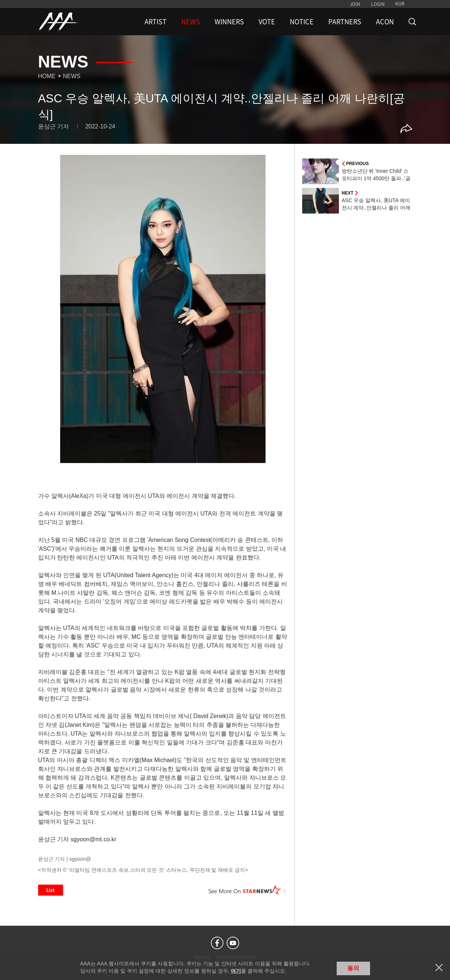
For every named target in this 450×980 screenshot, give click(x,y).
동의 (353, 968)
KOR (400, 4)
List (51, 890)
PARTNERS (345, 22)
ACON (385, 22)
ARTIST (156, 22)
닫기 (439, 968)
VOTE (267, 22)
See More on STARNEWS (248, 890)
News (72, 76)
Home (47, 76)
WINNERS (229, 22)
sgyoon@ (80, 859)
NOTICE (302, 22)
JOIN (355, 4)
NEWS (191, 22)
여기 (236, 971)
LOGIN (378, 4)
